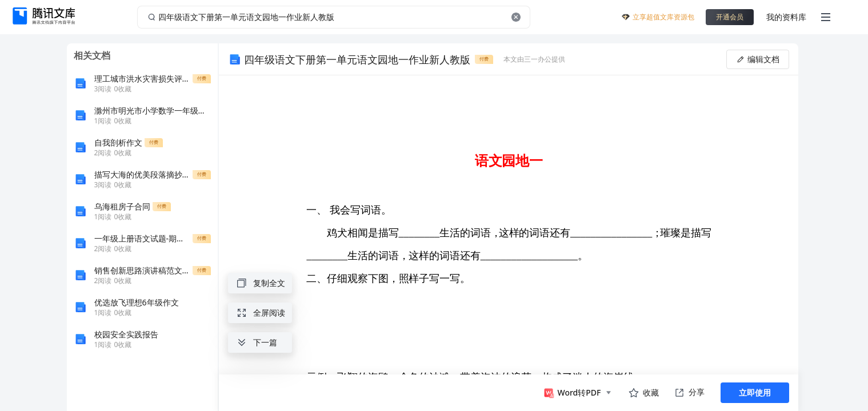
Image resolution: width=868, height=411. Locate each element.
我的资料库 (786, 17)
